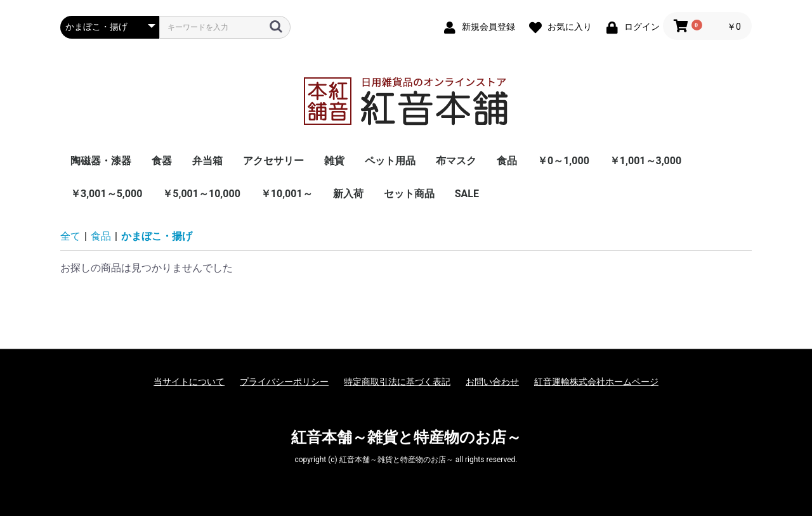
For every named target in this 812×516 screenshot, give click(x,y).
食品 (507, 161)
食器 (162, 161)
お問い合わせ (492, 382)
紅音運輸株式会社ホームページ (596, 382)
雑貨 (334, 161)
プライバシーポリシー (284, 382)
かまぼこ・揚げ (157, 236)
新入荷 (348, 194)
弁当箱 (207, 161)
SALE (467, 194)
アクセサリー (273, 161)
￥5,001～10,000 (201, 194)
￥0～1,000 (563, 161)
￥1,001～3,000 (645, 161)
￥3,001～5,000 (106, 194)
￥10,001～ (287, 194)
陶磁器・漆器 (101, 161)
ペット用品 (390, 161)
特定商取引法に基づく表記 (397, 382)
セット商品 (409, 194)
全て (70, 236)
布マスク (456, 161)
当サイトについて (189, 382)
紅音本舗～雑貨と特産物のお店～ (406, 437)
